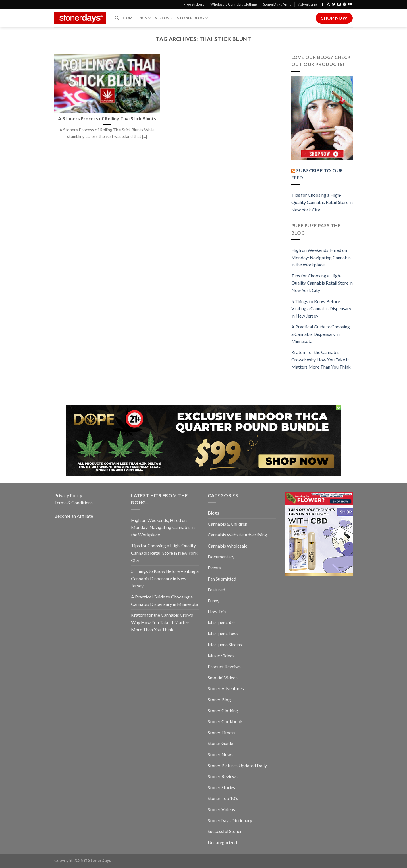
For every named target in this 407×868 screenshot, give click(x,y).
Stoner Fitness (222, 732)
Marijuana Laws (223, 634)
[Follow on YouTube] (350, 5)
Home (129, 18)
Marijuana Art (221, 623)
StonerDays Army (277, 4)
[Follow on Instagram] (328, 5)
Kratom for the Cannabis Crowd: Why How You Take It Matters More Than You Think (321, 359)
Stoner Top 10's (223, 798)
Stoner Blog (192, 18)
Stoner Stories (221, 787)
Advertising (308, 4)
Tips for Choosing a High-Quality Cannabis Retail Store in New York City (322, 202)
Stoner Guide (220, 743)
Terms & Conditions (73, 502)
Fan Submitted (222, 579)
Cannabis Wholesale (228, 546)
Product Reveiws (224, 666)
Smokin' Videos (223, 677)
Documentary (221, 557)
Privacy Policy (68, 495)
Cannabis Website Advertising (237, 535)
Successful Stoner (225, 831)
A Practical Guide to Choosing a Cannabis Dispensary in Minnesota (321, 334)
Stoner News (220, 754)
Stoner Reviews (223, 776)
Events (214, 568)
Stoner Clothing (223, 710)
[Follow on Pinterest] (344, 5)
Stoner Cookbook (225, 721)
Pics (145, 18)
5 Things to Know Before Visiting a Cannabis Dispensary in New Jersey (321, 308)
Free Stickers (194, 4)
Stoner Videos (221, 809)
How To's (217, 611)
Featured (216, 590)
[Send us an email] (339, 5)
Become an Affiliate (74, 516)
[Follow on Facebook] (323, 5)
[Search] (117, 18)
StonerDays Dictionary (230, 820)
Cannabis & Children (228, 524)
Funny (214, 601)
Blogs (213, 513)
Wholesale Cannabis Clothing (234, 4)
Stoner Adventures (226, 688)
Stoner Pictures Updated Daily (237, 765)
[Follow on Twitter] (334, 5)
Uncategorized (222, 842)
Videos (164, 18)
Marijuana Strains (225, 644)
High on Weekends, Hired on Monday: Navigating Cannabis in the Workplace (321, 257)
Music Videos (221, 656)
